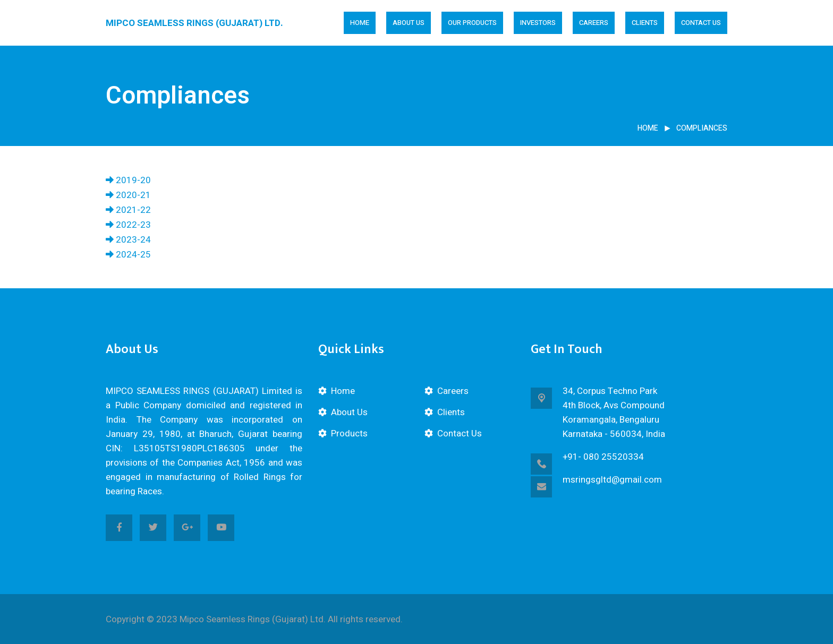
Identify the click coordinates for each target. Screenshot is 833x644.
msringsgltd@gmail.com (612, 480)
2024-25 (128, 255)
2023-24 (128, 240)
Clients (645, 23)
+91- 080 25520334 (603, 457)
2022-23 (128, 225)
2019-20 (128, 180)
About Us (349, 412)
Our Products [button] (472, 23)
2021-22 (128, 210)
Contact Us (701, 23)
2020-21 (128, 195)
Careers (594, 23)
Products (349, 433)
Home (360, 23)
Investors (538, 23)
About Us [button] (409, 23)
